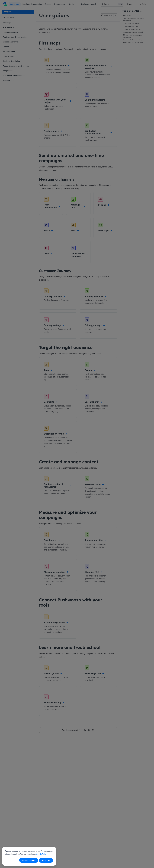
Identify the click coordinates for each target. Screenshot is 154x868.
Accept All (46, 860)
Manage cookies (29, 860)
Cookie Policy (41, 854)
